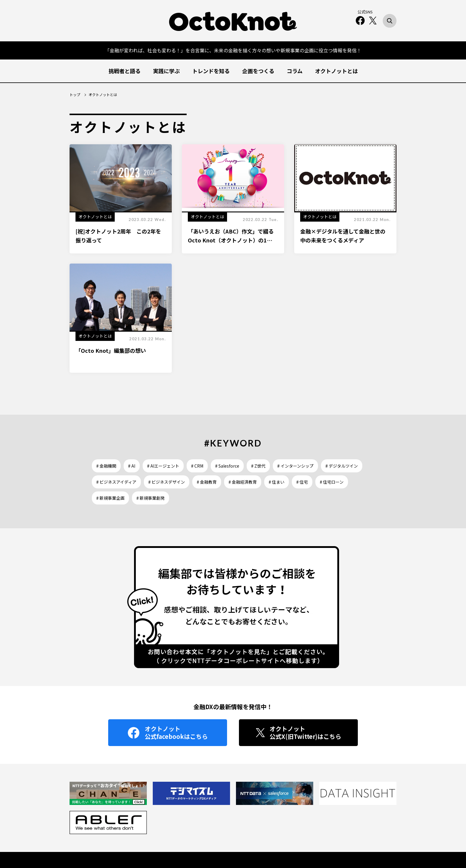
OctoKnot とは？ (218, 839)
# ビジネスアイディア (116, 482)
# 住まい (277, 482)
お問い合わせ (252, 839)
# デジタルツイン (342, 466)
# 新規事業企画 (110, 498)
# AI (132, 466)
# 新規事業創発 (151, 498)
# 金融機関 (106, 466)
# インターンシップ (295, 466)
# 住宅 (302, 482)
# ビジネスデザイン (167, 482)
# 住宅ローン (332, 482)
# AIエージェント (163, 466)
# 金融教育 (207, 482)
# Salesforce (227, 466)
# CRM (197, 466)
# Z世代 (258, 466)
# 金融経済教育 (243, 482)
